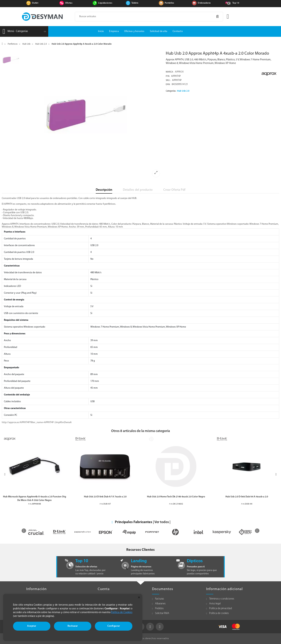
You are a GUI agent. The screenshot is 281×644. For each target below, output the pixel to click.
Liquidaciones (105, 3)
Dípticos (195, 561)
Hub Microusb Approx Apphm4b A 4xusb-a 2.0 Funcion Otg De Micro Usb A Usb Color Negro (35, 498)
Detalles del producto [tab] (138, 190)
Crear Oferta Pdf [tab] (174, 190)
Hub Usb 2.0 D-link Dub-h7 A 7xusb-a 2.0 (105, 497)
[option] (92, 115)
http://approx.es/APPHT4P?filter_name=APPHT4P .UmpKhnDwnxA (37, 422)
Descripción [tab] (104, 190)
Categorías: (171, 91)
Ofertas (69, 3)
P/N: (168, 76)
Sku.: (168, 80)
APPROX (179, 72)
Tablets (135, 3)
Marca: (170, 72)
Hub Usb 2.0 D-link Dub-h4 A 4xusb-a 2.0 (247, 497)
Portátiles (169, 3)
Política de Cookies (122, 612)
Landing (139, 561)
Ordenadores (204, 3)
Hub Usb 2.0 (183, 91)
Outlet (35, 3)
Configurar (114, 626)
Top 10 (236, 3)
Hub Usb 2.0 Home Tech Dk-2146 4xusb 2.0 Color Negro (176, 497)
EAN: (168, 84)
